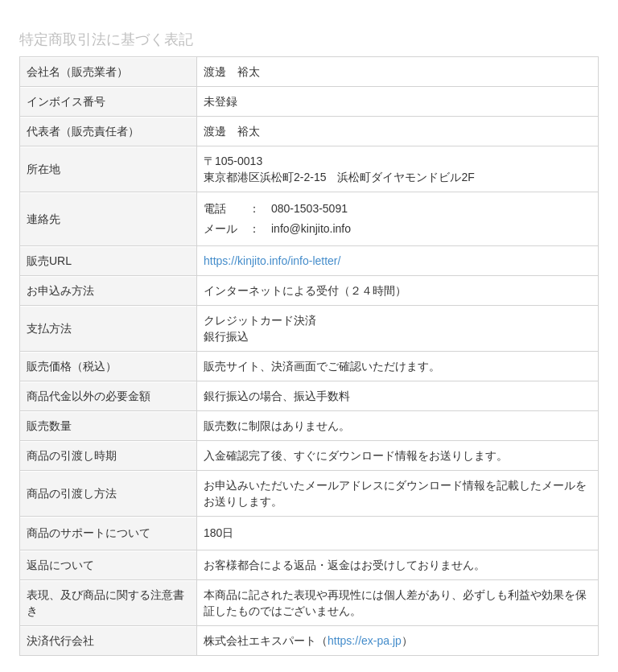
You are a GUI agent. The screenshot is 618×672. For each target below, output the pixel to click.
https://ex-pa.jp (365, 641)
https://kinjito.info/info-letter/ (272, 261)
